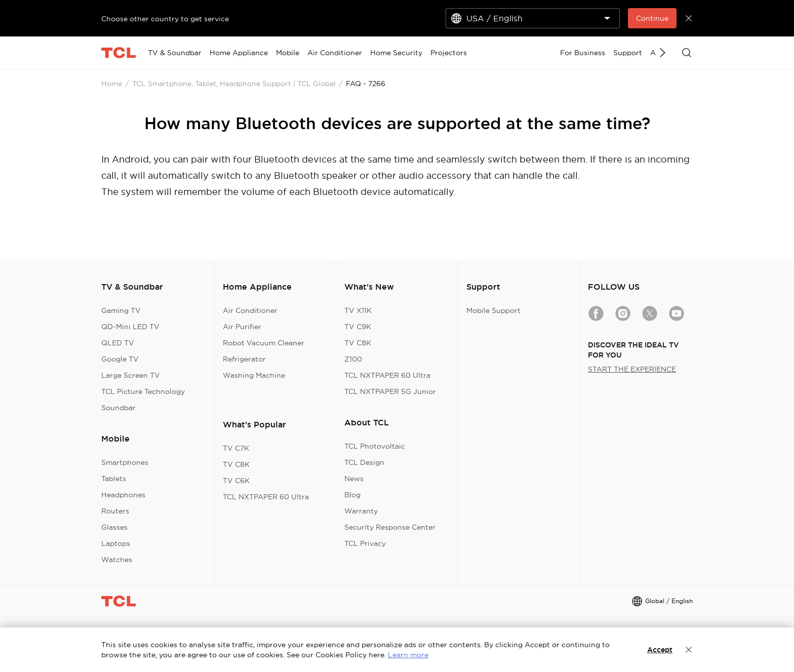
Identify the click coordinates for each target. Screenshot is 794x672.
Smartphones (125, 462)
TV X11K (358, 310)
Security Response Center (390, 527)
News (354, 479)
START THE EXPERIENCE (632, 369)
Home (112, 84)
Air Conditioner (250, 310)
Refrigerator (244, 359)
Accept (660, 650)
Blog (352, 495)
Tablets (114, 479)
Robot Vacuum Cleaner (264, 343)
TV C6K (236, 481)
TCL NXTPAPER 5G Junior (390, 391)
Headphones (123, 495)
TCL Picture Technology (143, 391)
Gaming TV (121, 310)
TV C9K (358, 327)
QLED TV (118, 343)
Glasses (114, 527)
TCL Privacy (365, 543)
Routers (115, 511)
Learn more (408, 655)
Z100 (353, 359)
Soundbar (118, 408)
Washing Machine (254, 375)
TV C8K (236, 464)
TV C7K (236, 448)
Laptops (116, 543)
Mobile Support (493, 310)
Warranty (361, 511)
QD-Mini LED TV (130, 327)
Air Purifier (242, 327)
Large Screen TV (131, 375)
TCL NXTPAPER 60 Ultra (266, 497)
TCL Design (364, 462)
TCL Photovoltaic (375, 446)
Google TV (120, 359)
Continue (652, 18)
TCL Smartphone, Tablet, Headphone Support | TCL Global (234, 84)
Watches (117, 560)
